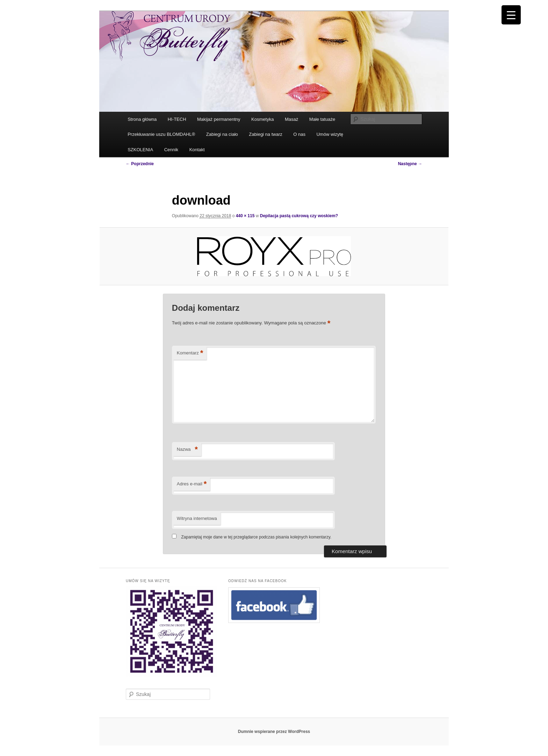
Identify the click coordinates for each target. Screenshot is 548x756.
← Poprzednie (140, 164)
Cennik (171, 150)
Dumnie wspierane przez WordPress (274, 732)
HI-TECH (177, 119)
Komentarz (190, 353)
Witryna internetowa (197, 518)
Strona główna (142, 119)
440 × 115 (245, 216)
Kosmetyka (262, 119)
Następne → (410, 164)
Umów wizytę (330, 134)
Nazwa (187, 450)
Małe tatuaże (322, 119)
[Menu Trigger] (511, 15)
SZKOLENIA (140, 150)
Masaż (291, 119)
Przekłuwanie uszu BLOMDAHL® (161, 134)
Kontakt (197, 150)
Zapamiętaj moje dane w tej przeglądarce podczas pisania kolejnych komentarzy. (256, 537)
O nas (299, 134)
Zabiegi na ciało (222, 134)
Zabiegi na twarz (265, 134)
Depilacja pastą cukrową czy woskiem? (299, 216)
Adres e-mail (192, 484)
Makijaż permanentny (219, 119)
